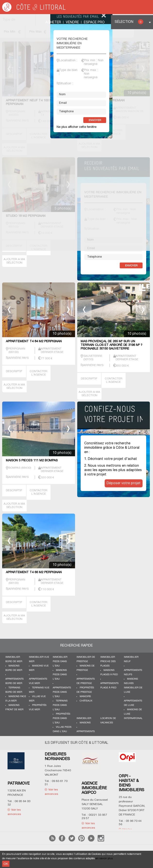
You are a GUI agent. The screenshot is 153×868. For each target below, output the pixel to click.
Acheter (53, 22)
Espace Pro (94, 22)
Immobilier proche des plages (108, 662)
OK (6, 864)
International (133, 718)
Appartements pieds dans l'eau (62, 692)
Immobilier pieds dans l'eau (60, 662)
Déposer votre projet (124, 483)
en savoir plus (104, 859)
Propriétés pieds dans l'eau (61, 718)
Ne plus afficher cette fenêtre (76, 127)
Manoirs (85, 697)
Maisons (85, 723)
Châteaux (86, 701)
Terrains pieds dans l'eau (60, 705)
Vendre (72, 22)
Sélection (129, 22)
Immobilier (84, 718)
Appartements (86, 732)
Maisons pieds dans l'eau (60, 675)
